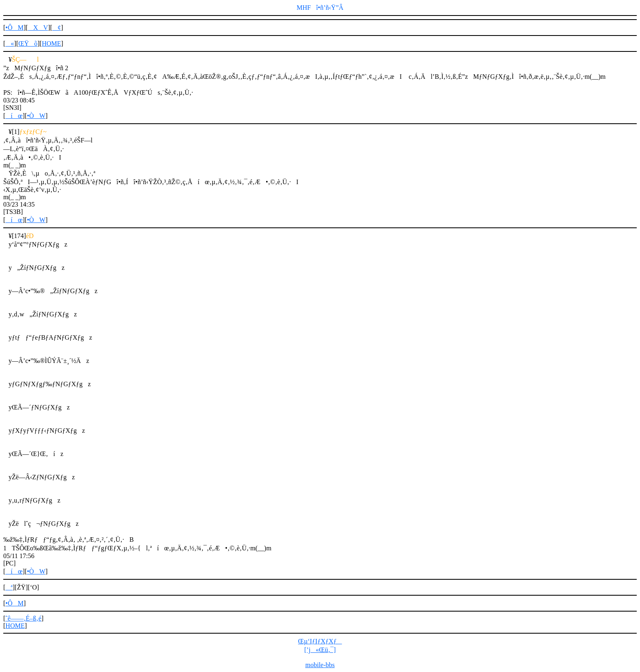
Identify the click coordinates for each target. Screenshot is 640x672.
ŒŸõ (28, 43)
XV (38, 28)
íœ (14, 116)
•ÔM (14, 28)
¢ (57, 28)
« (10, 43)
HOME (51, 43)
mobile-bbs (320, 665)
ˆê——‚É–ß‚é (23, 618)
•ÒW (36, 116)
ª (9, 587)
